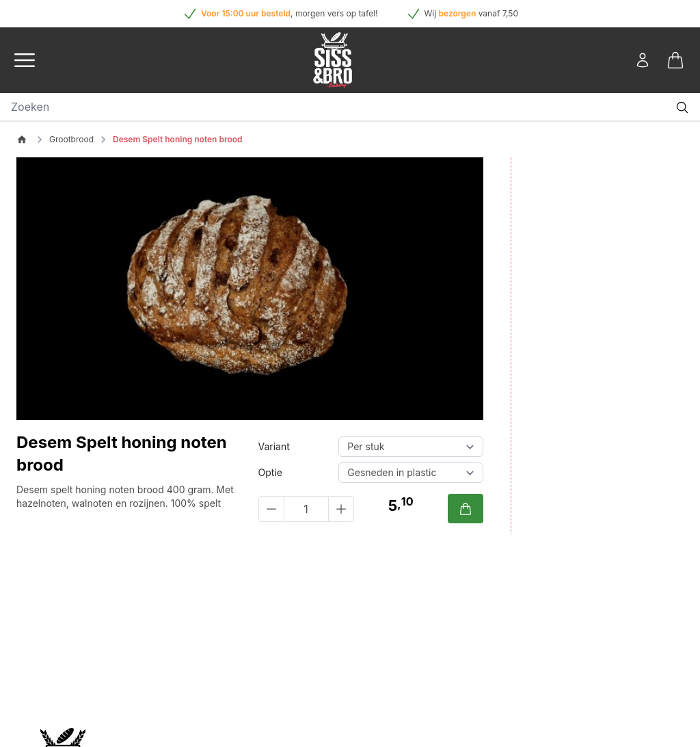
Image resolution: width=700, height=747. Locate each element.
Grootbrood (71, 139)
